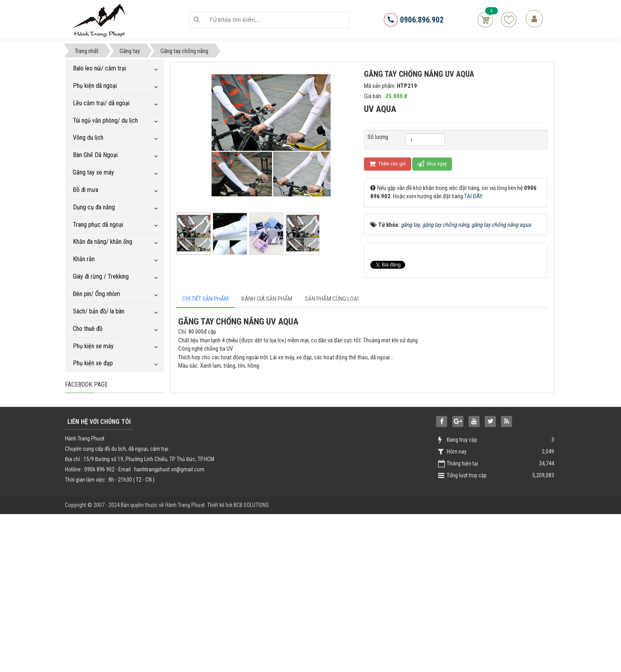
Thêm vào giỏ (388, 164)
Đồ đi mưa (86, 190)
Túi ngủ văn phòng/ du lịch (105, 121)
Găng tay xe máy (93, 172)
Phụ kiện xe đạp (93, 363)
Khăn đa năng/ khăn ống (103, 242)
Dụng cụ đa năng (94, 207)
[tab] (205, 299)
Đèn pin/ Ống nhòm (96, 294)
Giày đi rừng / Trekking (101, 276)
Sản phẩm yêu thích (509, 20)
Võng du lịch (88, 138)
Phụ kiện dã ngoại (95, 86)
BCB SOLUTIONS (251, 665)
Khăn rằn (84, 259)
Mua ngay (432, 164)
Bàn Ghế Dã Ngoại (95, 155)
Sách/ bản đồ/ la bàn (99, 311)
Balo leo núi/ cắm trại (99, 68)
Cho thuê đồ (88, 329)
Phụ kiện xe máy (93, 346)
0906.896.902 (414, 20)
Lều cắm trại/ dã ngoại (101, 103)
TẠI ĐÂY (473, 196)
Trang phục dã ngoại (98, 225)
